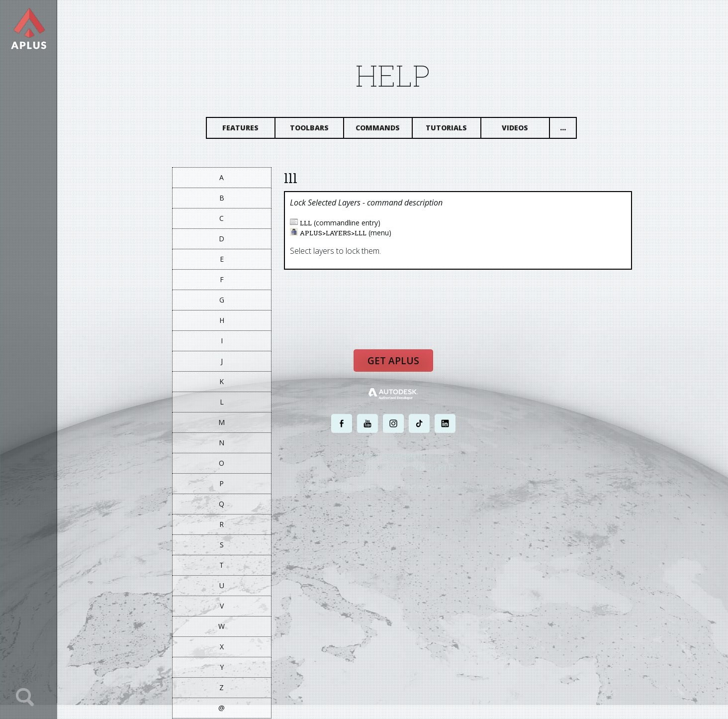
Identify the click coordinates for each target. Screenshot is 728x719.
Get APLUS (394, 361)
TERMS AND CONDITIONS (430, 487)
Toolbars (310, 128)
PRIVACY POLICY (376, 487)
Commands (379, 128)
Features (241, 128)
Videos (516, 128)
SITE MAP (477, 487)
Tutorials (447, 128)
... (563, 128)
